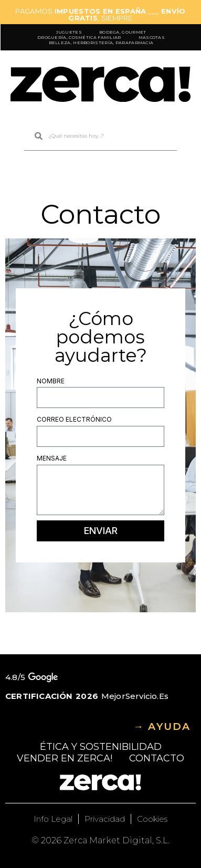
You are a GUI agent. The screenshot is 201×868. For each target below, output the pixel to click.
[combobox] (100, 136)
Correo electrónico (74, 419)
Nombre (51, 381)
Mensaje (52, 458)
